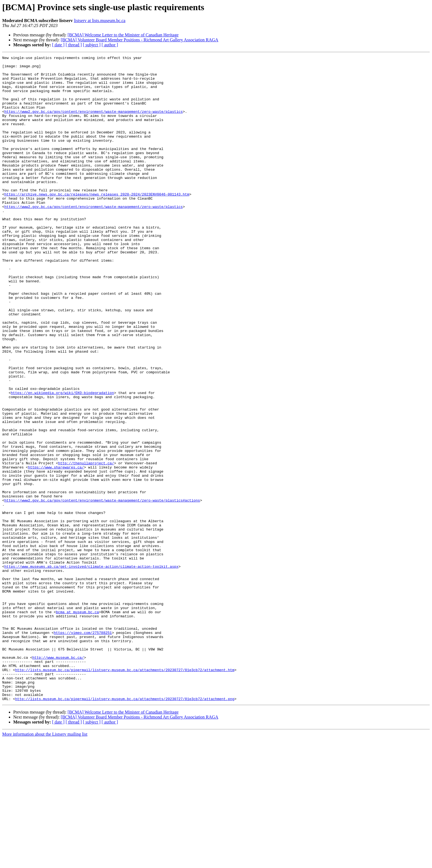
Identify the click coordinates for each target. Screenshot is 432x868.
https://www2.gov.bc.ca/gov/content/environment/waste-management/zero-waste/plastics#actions (102, 590)
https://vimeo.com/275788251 (83, 748)
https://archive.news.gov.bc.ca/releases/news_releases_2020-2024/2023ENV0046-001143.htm (97, 222)
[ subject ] (92, 45)
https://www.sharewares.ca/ (56, 550)
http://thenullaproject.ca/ (86, 545)
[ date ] (58, 45)
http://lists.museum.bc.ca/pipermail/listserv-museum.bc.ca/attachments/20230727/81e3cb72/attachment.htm (125, 793)
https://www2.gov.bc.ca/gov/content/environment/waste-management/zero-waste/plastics (94, 123)
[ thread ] (74, 45)
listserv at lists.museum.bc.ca (100, 21)
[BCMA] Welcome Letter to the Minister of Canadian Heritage (123, 35)
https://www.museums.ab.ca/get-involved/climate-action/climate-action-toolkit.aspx (91, 669)
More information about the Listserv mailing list (45, 863)
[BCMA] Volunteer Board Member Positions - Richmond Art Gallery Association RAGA (139, 40)
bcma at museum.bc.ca (77, 724)
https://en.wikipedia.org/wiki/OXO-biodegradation (62, 460)
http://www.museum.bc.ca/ (58, 778)
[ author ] (110, 45)
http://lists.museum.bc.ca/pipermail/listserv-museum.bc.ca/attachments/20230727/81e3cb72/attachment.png (125, 828)
